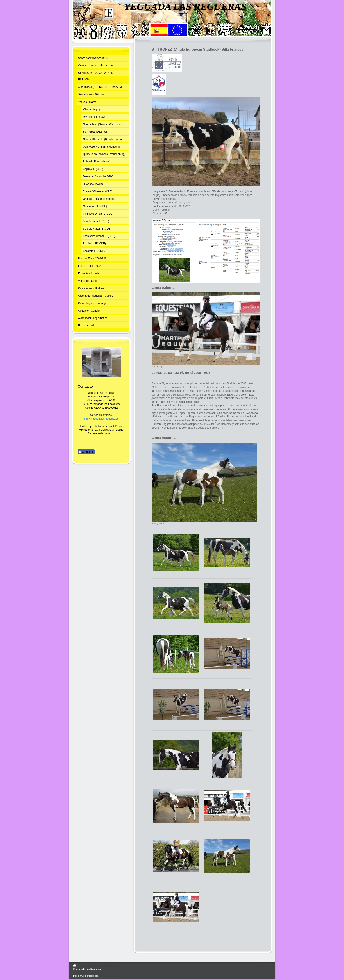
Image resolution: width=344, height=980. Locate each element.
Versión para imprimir (87, 966)
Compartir (86, 452)
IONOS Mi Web (107, 976)
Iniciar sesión (264, 965)
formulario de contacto (101, 433)
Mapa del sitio (110, 966)
